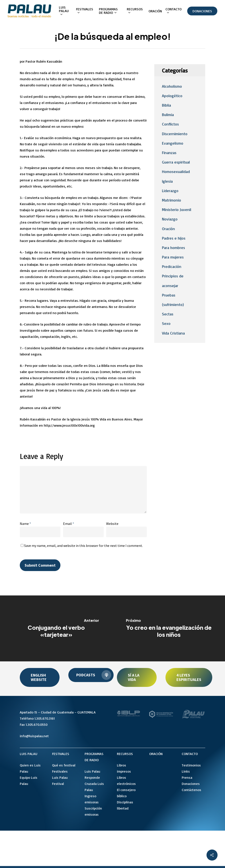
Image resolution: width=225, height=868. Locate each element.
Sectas (168, 314)
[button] (40, 677)
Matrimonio (171, 200)
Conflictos (170, 124)
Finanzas (169, 153)
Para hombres (173, 247)
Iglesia (167, 181)
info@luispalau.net (34, 736)
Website (112, 524)
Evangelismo (173, 143)
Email (69, 524)
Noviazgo (170, 219)
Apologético (172, 96)
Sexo (166, 323)
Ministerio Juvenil (177, 209)
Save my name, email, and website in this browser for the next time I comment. (83, 546)
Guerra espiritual (176, 162)
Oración (168, 229)
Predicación (172, 266)
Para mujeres (173, 257)
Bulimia (168, 115)
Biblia (166, 105)
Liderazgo (170, 191)
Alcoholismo (172, 86)
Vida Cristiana (173, 333)
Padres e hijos (174, 238)
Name (25, 524)
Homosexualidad (176, 171)
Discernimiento (175, 134)
